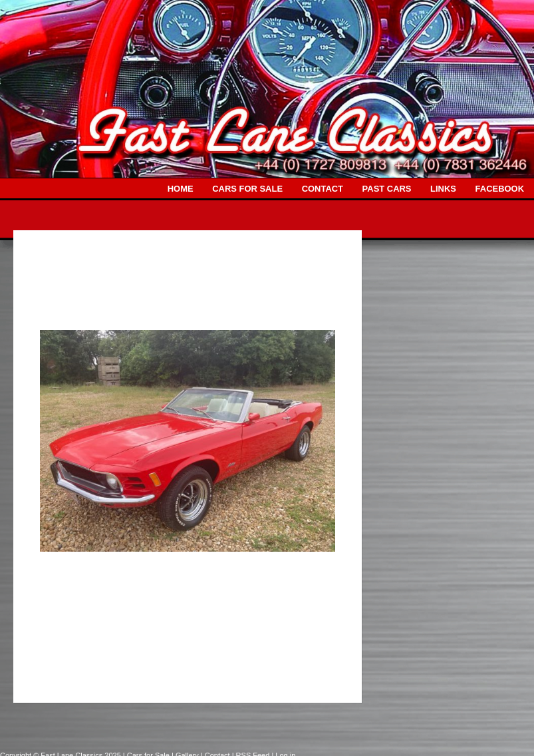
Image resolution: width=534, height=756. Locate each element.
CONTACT (323, 189)
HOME (181, 189)
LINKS (443, 189)
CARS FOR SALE (247, 189)
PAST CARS (387, 189)
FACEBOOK (500, 189)
